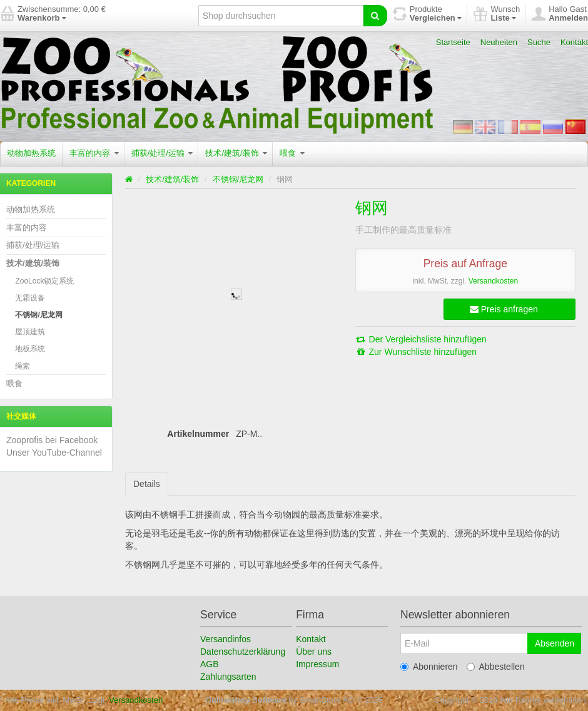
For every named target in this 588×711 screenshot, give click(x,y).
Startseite (453, 42)
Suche (539, 42)
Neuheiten (499, 42)
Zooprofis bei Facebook (52, 440)
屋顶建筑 (30, 332)
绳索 (23, 366)
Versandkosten (493, 281)
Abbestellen (496, 667)
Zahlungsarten (228, 677)
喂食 (292, 153)
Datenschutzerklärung (243, 652)
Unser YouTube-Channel (54, 453)
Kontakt (574, 42)
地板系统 (30, 349)
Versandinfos (226, 639)
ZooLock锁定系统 (44, 281)
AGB (210, 664)
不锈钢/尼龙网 (38, 315)
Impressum (317, 664)
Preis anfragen (504, 309)
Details (147, 484)
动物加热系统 (31, 153)
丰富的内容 (94, 153)
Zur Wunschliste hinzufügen (416, 352)
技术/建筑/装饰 (236, 153)
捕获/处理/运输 (162, 153)
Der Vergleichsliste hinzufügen (421, 339)
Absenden (555, 643)
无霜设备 (30, 298)
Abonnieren (429, 667)
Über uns (314, 652)
